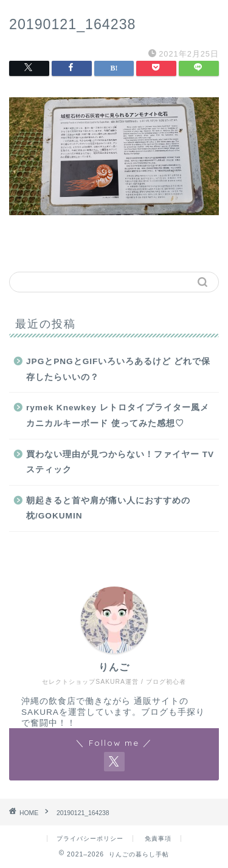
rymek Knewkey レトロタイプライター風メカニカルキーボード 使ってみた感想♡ (118, 415)
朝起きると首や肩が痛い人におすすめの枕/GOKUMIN (108, 508)
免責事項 (158, 839)
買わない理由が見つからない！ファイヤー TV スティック (120, 462)
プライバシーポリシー (90, 839)
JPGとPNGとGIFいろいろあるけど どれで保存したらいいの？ (118, 369)
